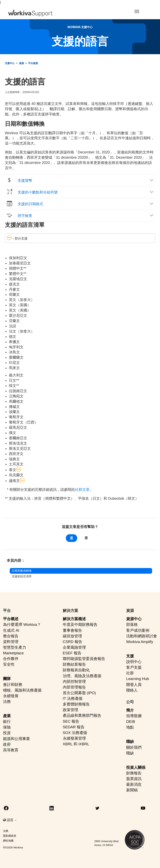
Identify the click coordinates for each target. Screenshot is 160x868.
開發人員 (134, 685)
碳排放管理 (72, 636)
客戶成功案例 (138, 630)
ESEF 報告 (72, 653)
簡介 (130, 710)
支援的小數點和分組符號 (32, 192)
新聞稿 (132, 790)
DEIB (131, 722)
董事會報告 (72, 630)
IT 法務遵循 (73, 699)
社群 (130, 673)
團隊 (7, 679)
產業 (7, 716)
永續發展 (11, 696)
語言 (12, 820)
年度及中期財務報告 (80, 625)
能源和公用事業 (17, 739)
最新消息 (134, 784)
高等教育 (11, 750)
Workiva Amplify (140, 642)
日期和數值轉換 (22, 571)
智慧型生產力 (15, 647)
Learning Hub (138, 679)
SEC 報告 (71, 721)
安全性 (9, 664)
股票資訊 (134, 779)
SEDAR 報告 (74, 727)
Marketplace (13, 653)
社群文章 (82, 490)
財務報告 (134, 773)
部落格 (132, 625)
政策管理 (70, 710)
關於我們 (134, 747)
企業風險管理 (74, 647)
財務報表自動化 (76, 670)
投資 (7, 733)
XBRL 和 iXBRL (76, 744)
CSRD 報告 (73, 642)
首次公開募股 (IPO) (79, 693)
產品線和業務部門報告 (82, 715)
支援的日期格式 (25, 204)
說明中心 (134, 662)
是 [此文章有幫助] (71, 538)
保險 (7, 727)
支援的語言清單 (22, 576)
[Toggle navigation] (141, 11)
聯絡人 (132, 690)
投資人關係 (136, 767)
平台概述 (11, 619)
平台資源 (33, 63)
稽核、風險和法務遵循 (22, 690)
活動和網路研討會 (142, 636)
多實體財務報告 (76, 704)
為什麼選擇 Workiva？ (22, 625)
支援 (130, 656)
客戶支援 (134, 667)
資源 (21, 63)
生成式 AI (11, 630)
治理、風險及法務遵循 (82, 676)
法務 (7, 702)
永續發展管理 (74, 738)
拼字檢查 (19, 215)
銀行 (7, 722)
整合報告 (11, 636)
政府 (7, 744)
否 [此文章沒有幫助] (86, 538)
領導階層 (134, 716)
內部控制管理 (74, 682)
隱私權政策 (10, 836)
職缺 (130, 742)
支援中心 (10, 63)
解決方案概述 (74, 619)
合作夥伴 (11, 659)
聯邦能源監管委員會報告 (84, 659)
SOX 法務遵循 (75, 733)
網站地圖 (8, 841)
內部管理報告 (74, 687)
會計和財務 (13, 685)
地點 (130, 727)
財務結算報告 (74, 664)
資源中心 (134, 619)
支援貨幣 (19, 180)
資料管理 (11, 642)
